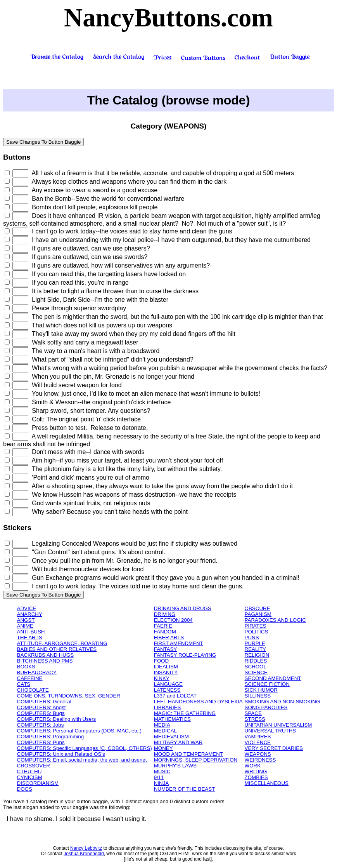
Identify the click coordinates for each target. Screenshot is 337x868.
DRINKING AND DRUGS (183, 608)
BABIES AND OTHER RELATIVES (57, 649)
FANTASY (166, 649)
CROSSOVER (34, 766)
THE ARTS (30, 638)
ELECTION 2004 (173, 620)
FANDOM (165, 632)
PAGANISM (258, 614)
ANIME (25, 626)
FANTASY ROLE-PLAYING (185, 655)
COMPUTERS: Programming (51, 737)
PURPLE (255, 643)
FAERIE (163, 626)
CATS (24, 684)
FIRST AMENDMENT (179, 643)
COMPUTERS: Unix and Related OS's (61, 754)
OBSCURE (258, 608)
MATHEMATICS (172, 719)
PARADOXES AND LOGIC (275, 620)
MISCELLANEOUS (267, 783)
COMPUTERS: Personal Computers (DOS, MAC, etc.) (79, 731)
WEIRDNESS (260, 760)
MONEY (163, 748)
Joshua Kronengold (84, 854)
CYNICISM (30, 777)
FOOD (162, 661)
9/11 (159, 777)
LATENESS (167, 690)
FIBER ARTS (169, 638)
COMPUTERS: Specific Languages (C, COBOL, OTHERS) (85, 748)
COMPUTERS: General (44, 702)
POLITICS (257, 632)
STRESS (255, 719)
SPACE (253, 713)
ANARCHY (30, 614)
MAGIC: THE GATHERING (185, 713)
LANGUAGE (168, 684)
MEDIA (162, 725)
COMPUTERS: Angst (41, 707)
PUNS (252, 638)
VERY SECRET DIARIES (274, 748)
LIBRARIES (168, 707)
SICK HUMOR (261, 690)
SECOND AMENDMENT (273, 678)
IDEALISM (166, 667)
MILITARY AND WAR (178, 742)
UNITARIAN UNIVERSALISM (278, 725)
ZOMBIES (256, 777)
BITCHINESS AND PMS (45, 661)
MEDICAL (165, 731)
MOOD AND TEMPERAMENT (188, 754)
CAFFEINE (30, 678)
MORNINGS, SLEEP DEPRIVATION (196, 760)
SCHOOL (256, 667)
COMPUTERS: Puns (41, 742)
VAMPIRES (258, 737)
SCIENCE (256, 672)
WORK (253, 766)
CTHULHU (29, 771)
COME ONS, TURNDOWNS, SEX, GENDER (69, 696)
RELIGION (257, 655)
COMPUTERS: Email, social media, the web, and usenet (82, 760)
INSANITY (166, 672)
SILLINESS (258, 696)
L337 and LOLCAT (175, 696)
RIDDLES (256, 661)
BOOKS (26, 667)
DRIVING (165, 614)
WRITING (256, 771)
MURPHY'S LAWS (175, 766)
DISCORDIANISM (38, 783)
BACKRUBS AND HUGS (46, 655)
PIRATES (256, 626)
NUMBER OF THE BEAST (185, 789)
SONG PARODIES (266, 707)
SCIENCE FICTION (267, 684)
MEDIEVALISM (171, 737)
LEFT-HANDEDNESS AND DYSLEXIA (198, 702)
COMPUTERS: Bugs (41, 713)
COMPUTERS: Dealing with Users (57, 719)
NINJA (162, 783)
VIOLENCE (258, 742)
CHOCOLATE (33, 690)
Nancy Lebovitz (86, 848)
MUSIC (162, 771)
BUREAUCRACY (37, 672)
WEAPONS (258, 754)
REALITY (256, 649)
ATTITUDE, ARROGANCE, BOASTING (62, 643)
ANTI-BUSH (31, 632)
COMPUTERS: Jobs (41, 725)
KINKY (162, 678)
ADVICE (27, 608)
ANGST (26, 620)
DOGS (25, 789)
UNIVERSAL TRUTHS (270, 731)
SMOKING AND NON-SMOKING (283, 702)
